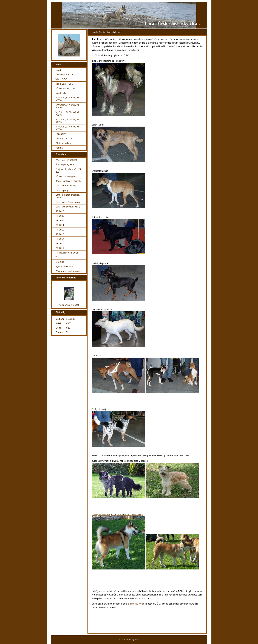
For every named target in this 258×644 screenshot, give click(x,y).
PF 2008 (60, 216)
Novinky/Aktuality (64, 75)
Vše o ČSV (61, 79)
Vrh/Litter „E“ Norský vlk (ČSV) (68, 128)
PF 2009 (60, 220)
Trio (58, 257)
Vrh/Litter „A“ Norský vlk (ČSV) (68, 99)
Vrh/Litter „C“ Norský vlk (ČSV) (68, 113)
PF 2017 (60, 248)
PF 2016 (60, 243)
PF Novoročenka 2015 (67, 253)
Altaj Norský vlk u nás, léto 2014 (69, 170)
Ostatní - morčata (64, 139)
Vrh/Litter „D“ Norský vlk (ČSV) (68, 121)
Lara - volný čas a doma (68, 202)
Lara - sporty (62, 190)
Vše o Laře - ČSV (64, 84)
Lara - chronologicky (66, 186)
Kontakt (59, 148)
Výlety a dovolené (65, 267)
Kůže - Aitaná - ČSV (66, 88)
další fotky (138, 515)
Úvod (94, 32)
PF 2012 (60, 230)
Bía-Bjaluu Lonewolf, (121, 515)
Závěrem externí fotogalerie (69, 271)
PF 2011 (60, 225)
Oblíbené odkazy (64, 143)
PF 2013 (60, 234)
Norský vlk (61, 93)
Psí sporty (61, 134)
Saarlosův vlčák (136, 604)
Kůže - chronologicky (66, 176)
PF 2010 (60, 211)
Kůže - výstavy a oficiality (68, 181)
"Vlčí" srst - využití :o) (66, 160)
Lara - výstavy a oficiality (68, 207)
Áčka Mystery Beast (66, 165)
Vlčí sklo (60, 262)
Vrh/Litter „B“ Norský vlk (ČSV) (68, 106)
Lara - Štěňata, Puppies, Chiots (68, 196)
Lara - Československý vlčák (172, 23)
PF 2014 (60, 239)
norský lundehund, (101, 515)
